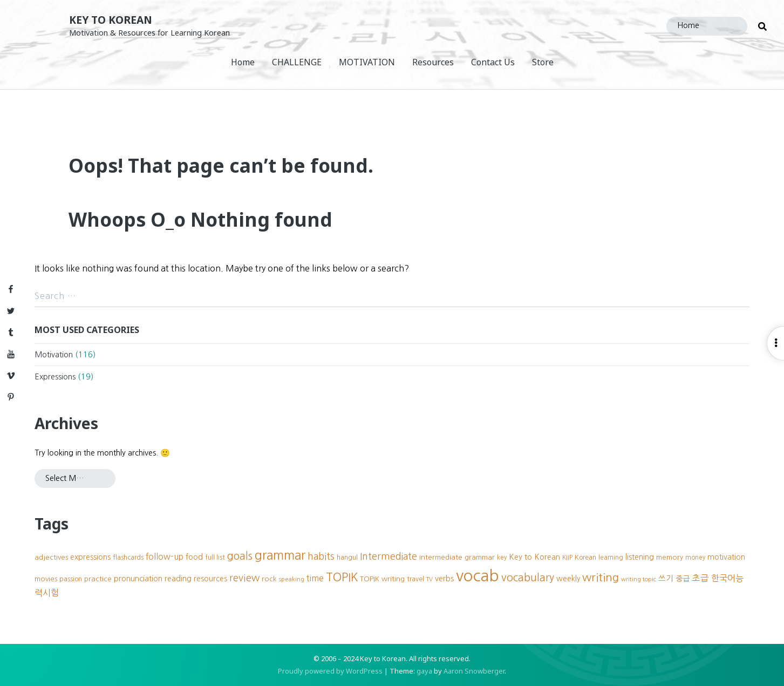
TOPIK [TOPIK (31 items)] (342, 577)
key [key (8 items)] (502, 558)
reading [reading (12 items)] (178, 579)
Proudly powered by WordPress (330, 671)
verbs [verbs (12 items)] (444, 579)
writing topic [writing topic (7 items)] (639, 579)
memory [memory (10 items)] (670, 557)
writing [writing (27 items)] (601, 577)
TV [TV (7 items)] (430, 579)
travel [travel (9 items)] (415, 579)
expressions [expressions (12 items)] (90, 557)
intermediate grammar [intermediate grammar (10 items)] (457, 557)
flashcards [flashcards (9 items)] (128, 557)
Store (543, 62)
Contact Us (493, 62)
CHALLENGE (297, 62)
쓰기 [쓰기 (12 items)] (666, 579)
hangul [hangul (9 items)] (347, 557)
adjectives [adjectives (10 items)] (51, 557)
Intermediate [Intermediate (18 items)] (388, 556)
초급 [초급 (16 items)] (700, 578)
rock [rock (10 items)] (269, 579)
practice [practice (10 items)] (98, 579)
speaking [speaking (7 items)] (292, 579)
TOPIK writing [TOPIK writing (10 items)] (382, 579)
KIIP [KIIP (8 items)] (567, 558)
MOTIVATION (367, 62)
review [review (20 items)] (244, 578)
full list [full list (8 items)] (215, 558)
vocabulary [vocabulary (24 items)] (528, 578)
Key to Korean (111, 20)
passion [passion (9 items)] (71, 579)
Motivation (54, 355)
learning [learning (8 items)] (611, 558)
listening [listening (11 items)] (640, 557)
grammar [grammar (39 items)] (280, 555)
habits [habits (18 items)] (321, 556)
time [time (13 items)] (315, 578)
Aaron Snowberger (474, 671)
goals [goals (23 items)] (240, 556)
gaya (424, 671)
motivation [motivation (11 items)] (726, 557)
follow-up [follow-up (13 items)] (165, 557)
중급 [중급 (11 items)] (683, 579)
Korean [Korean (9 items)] (585, 557)
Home (243, 62)
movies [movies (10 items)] (46, 579)
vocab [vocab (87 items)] (478, 576)
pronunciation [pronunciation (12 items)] (138, 579)
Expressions (55, 377)
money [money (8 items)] (695, 558)
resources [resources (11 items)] (210, 579)
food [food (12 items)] (194, 557)
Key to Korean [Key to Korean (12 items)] (534, 557)
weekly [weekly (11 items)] (568, 579)
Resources (433, 62)
